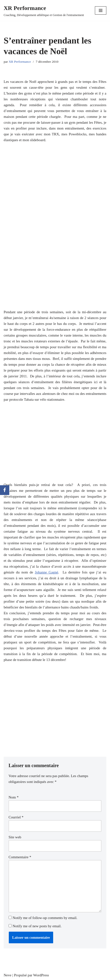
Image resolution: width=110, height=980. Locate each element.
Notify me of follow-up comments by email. (45, 918)
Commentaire (20, 857)
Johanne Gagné (47, 572)
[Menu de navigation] (101, 10)
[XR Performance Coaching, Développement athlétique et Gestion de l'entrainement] (44, 10)
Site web (15, 837)
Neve (8, 975)
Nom (14, 797)
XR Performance (20, 62)
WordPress (41, 975)
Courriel (16, 817)
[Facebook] (5, 490)
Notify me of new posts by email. (37, 926)
